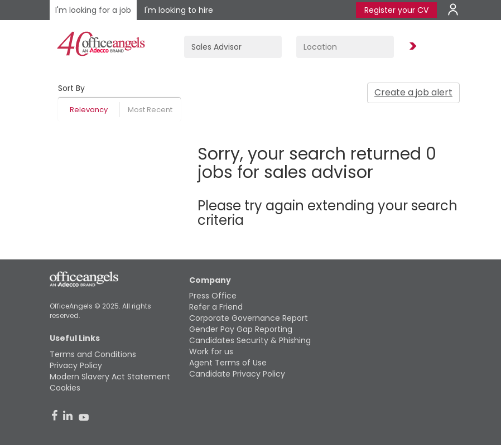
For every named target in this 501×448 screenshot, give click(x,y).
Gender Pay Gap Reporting (241, 329)
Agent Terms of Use (228, 363)
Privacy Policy (76, 365)
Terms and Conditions (93, 354)
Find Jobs (411, 47)
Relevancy (89, 110)
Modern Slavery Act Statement (110, 377)
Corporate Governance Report (249, 318)
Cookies (65, 388)
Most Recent (150, 110)
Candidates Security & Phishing (250, 340)
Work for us (211, 351)
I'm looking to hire (179, 10)
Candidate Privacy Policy (237, 374)
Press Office (213, 296)
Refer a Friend (216, 307)
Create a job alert (413, 92)
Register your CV (396, 10)
